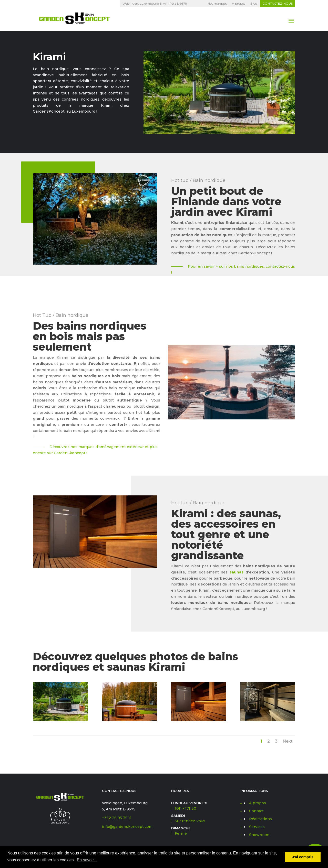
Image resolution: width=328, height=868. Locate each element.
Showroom (259, 835)
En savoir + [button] (87, 860)
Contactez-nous (278, 3)
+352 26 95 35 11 (117, 818)
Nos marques (217, 3)
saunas (237, 572)
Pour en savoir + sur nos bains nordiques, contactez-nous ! (233, 269)
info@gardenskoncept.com (127, 827)
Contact (256, 811)
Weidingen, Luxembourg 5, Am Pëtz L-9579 (155, 3)
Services (257, 827)
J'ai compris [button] (303, 857)
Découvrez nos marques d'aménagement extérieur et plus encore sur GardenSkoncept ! (95, 450)
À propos (239, 3)
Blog (254, 3)
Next (288, 741)
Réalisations (260, 819)
